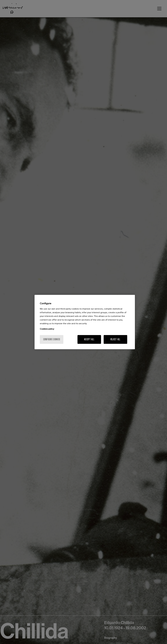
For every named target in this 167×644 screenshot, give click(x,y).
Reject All (115, 339)
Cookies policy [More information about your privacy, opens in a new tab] (47, 329)
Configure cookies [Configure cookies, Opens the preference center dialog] (52, 339)
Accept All (89, 339)
